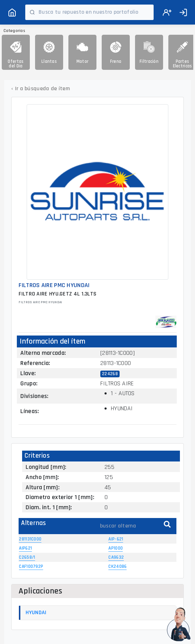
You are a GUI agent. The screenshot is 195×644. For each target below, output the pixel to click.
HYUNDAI (36, 613)
